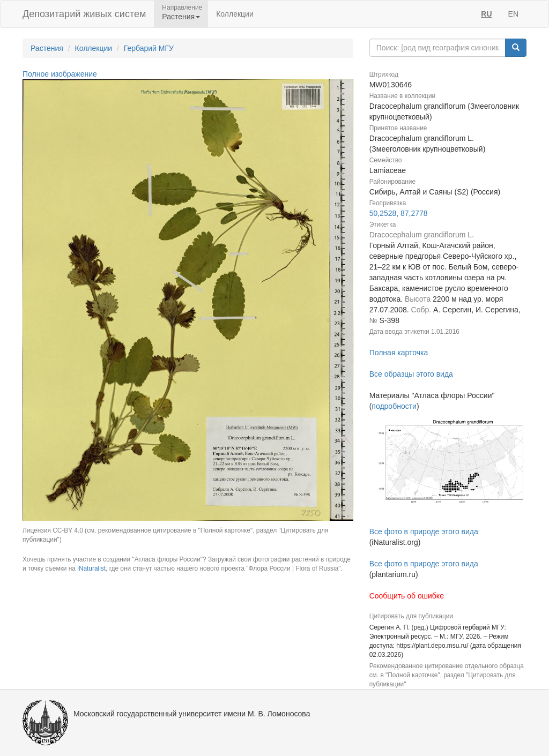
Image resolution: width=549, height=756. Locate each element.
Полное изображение (60, 74)
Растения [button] (181, 17)
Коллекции (235, 14)
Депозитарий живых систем (84, 14)
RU (486, 14)
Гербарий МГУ (149, 48)
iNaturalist (91, 568)
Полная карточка (399, 353)
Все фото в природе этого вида (424, 532)
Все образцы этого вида (411, 374)
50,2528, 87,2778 (399, 213)
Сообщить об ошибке (407, 596)
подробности (394, 406)
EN (513, 14)
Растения (47, 48)
